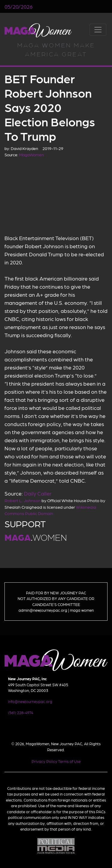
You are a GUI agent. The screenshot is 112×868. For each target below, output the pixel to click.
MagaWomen (38, 30)
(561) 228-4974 (21, 712)
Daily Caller (38, 493)
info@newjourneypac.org (30, 701)
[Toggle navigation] (98, 30)
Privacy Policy (45, 761)
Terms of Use (69, 761)
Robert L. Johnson (23, 500)
